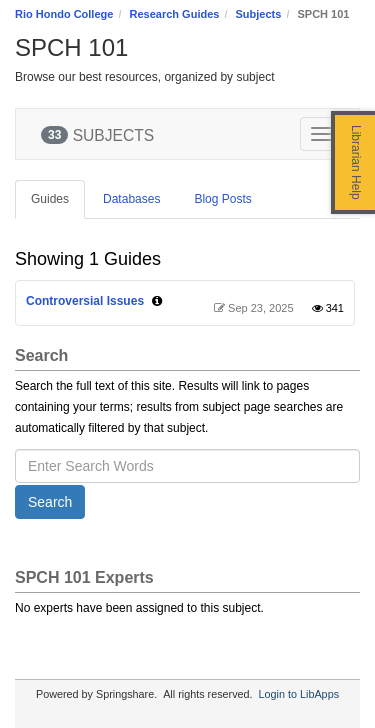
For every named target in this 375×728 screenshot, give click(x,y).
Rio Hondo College (64, 14)
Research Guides (175, 14)
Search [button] (50, 502)
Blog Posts (222, 199)
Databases (131, 199)
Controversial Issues (85, 301)
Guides (50, 199)
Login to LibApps (299, 694)
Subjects (259, 14)
